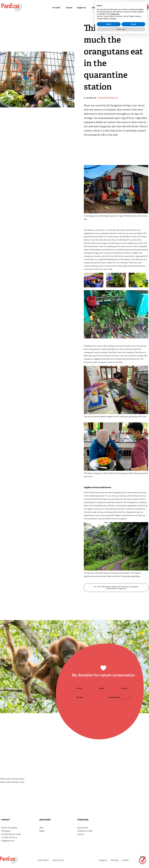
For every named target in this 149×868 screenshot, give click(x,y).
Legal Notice (43, 860)
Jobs (41, 828)
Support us (82, 8)
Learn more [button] (121, 862)
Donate (69, 8)
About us (96, 8)
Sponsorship (82, 828)
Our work (57, 8)
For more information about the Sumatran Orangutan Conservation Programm (116, 588)
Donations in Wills (85, 831)
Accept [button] (133, 857)
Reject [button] (109, 857)
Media (42, 831)
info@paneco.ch (8, 841)
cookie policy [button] (115, 846)
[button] (132, 8)
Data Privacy (59, 860)
